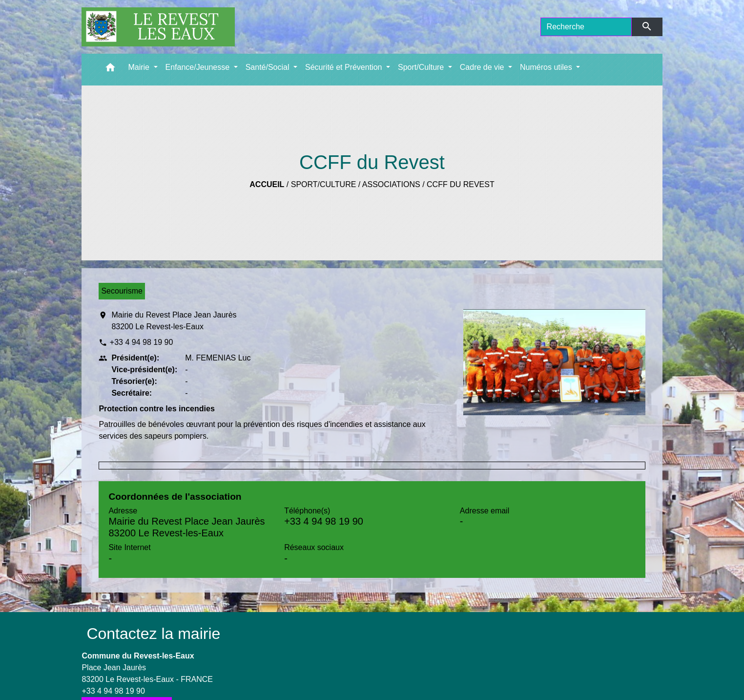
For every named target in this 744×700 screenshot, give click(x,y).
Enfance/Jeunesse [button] (199, 67)
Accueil (267, 184)
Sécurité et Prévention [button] (345, 67)
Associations (391, 184)
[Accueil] (158, 27)
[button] (110, 70)
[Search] (586, 27)
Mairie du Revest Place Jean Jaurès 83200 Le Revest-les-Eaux (174, 321)
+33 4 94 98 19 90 (141, 342)
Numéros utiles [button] (547, 67)
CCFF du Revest (461, 184)
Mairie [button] (140, 67)
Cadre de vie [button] (483, 67)
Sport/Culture (324, 184)
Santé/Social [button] (269, 67)
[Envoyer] (647, 27)
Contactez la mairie (153, 634)
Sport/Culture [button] (422, 67)
